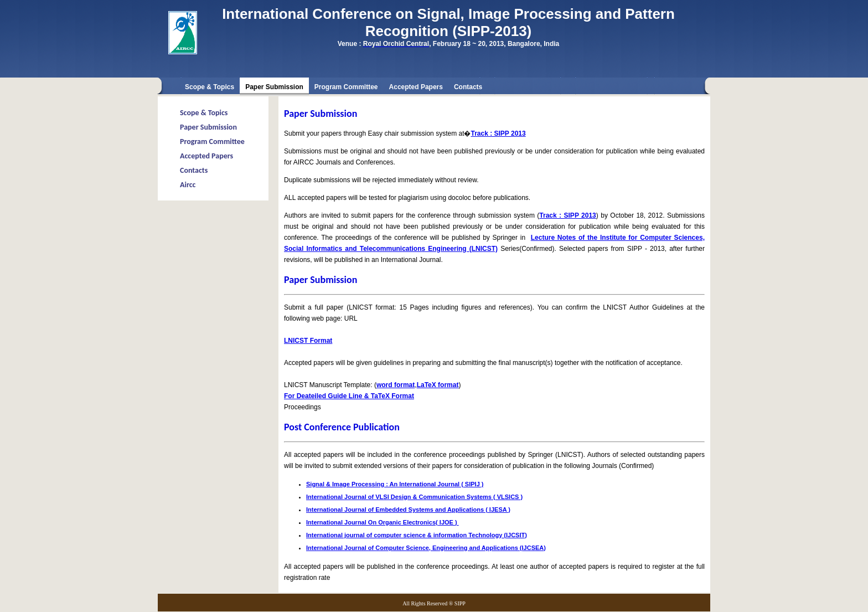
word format (396, 385)
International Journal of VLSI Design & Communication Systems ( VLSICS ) (414, 497)
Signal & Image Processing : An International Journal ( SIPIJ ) (395, 484)
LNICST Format (308, 341)
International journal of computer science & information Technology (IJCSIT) (417, 535)
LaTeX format (438, 385)
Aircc (188, 185)
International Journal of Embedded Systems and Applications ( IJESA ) (408, 510)
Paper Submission (208, 127)
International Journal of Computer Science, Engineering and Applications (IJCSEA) (426, 548)
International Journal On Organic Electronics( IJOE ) (383, 522)
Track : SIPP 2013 (498, 133)
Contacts (468, 87)
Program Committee (346, 87)
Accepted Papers (416, 87)
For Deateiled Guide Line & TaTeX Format (349, 396)
